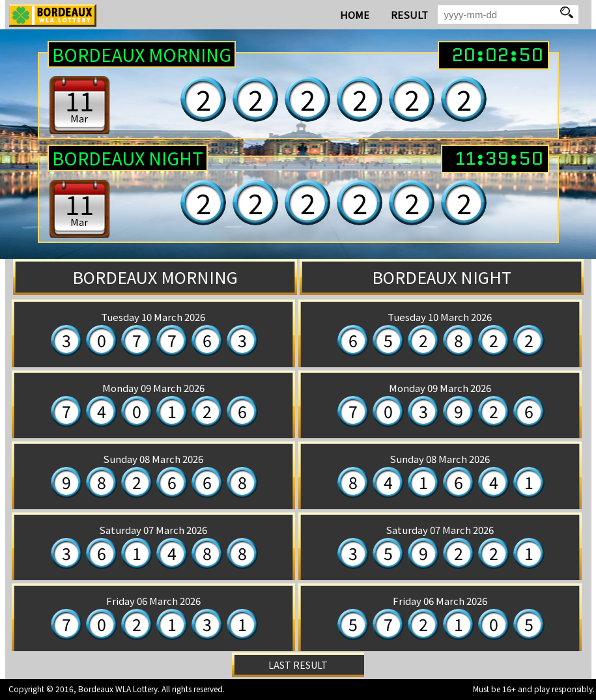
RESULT (409, 15)
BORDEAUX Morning (142, 54)
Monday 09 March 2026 (153, 388)
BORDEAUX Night (128, 158)
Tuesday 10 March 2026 (153, 317)
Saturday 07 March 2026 (153, 530)
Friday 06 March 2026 (153, 601)
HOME (355, 15)
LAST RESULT (298, 665)
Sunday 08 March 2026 (153, 459)
